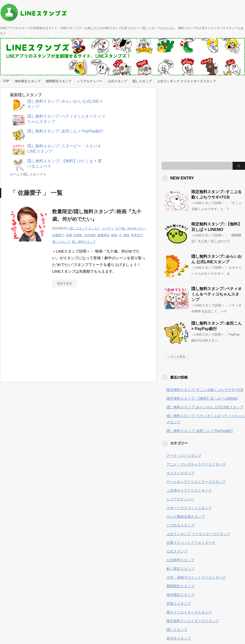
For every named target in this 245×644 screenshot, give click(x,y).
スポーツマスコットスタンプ (189, 508)
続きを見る (65, 283)
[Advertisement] (52, 337)
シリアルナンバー (90, 81)
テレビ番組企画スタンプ (186, 516)
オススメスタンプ (180, 473)
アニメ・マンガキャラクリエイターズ (196, 464)
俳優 (69, 235)
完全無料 (90, 235)
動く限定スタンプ (180, 569)
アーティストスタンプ (184, 456)
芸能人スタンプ (179, 603)
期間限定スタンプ (59, 81)
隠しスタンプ (142, 81)
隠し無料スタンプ (84, 242)
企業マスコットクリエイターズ (191, 543)
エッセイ (94, 228)
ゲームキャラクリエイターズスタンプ (196, 482)
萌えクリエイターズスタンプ (189, 612)
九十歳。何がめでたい (130, 228)
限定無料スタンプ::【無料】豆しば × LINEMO (202, 398)
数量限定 (104, 235)
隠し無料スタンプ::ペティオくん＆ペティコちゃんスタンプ (217, 294)
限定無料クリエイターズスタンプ (193, 621)
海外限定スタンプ (28, 81)
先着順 (78, 235)
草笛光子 (137, 235)
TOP (6, 81)
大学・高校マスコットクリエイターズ (196, 577)
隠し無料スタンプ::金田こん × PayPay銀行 (200, 431)
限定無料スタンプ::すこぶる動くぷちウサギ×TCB (205, 390)
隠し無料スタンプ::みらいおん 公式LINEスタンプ (205, 407)
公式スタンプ (118, 81)
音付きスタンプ (179, 638)
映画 (114, 235)
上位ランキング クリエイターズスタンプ (187, 81)
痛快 (126, 235)
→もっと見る (176, 357)
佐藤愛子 (58, 235)
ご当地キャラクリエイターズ (189, 490)
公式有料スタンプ (180, 560)
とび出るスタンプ (180, 525)
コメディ (108, 228)
